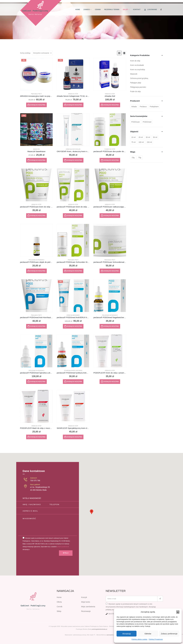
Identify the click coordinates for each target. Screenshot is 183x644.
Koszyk (84, 597)
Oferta (59, 602)
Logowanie (150, 10)
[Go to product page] (37, 74)
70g (140, 158)
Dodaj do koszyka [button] (38, 105)
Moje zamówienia (88, 607)
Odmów (148, 634)
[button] (178, 612)
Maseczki (36, 149)
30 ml (148, 137)
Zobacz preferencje (169, 634)
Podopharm (154, 107)
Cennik (98, 10)
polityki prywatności (62, 547)
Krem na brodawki (73, 315)
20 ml (141, 137)
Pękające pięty (36, 94)
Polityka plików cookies (140, 639)
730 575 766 (35, 481)
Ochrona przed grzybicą (73, 371)
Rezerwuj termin (112, 10)
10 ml (133, 137)
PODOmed (147, 122)
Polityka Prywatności (156, 639)
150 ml (149, 142)
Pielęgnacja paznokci (36, 260)
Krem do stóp (73, 94)
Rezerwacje (86, 611)
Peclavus (143, 107)
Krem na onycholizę (73, 149)
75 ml (133, 142)
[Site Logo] (41, 13)
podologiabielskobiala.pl (99, 629)
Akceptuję (127, 634)
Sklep (125, 10)
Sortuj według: (25, 53)
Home (78, 10)
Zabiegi (87, 10)
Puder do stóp (110, 149)
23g (133, 158)
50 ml (155, 137)
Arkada (134, 107)
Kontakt (137, 10)
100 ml (141, 142)
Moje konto (86, 602)
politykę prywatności (113, 610)
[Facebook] (161, 10)
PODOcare (136, 122)
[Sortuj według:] (42, 53)
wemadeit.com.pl (112, 635)
